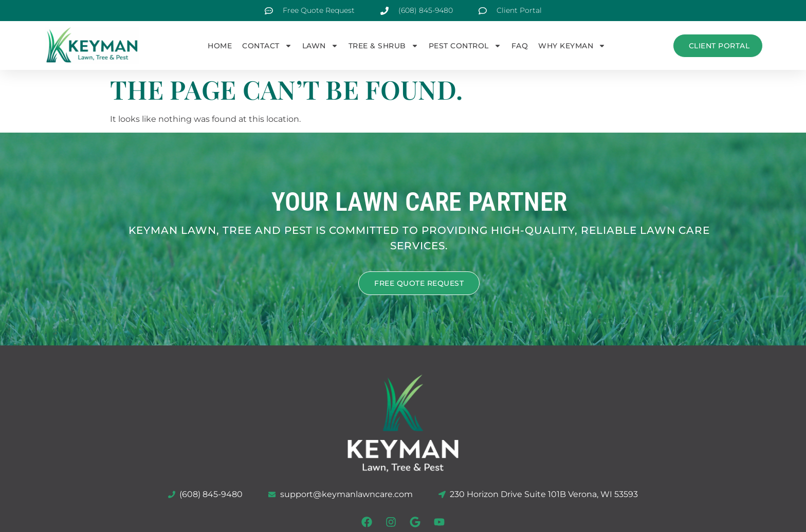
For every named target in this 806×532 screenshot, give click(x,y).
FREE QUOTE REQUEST (419, 282)
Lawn (320, 46)
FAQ (520, 46)
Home (220, 46)
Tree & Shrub (383, 46)
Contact (267, 46)
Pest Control (465, 46)
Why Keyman (572, 46)
